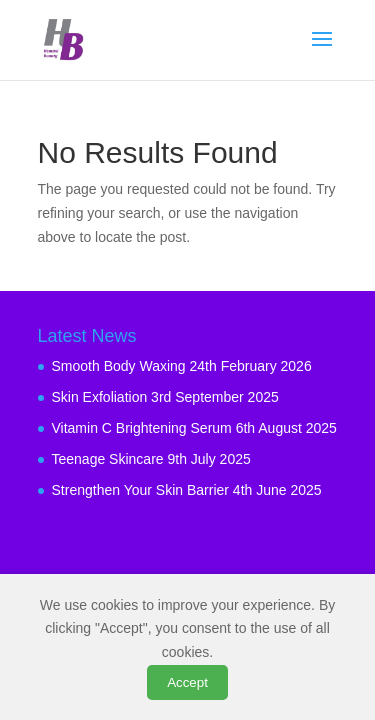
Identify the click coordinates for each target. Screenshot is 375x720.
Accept (187, 682)
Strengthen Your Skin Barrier (140, 490)
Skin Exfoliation (100, 397)
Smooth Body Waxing (119, 366)
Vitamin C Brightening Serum (142, 428)
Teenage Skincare (108, 459)
